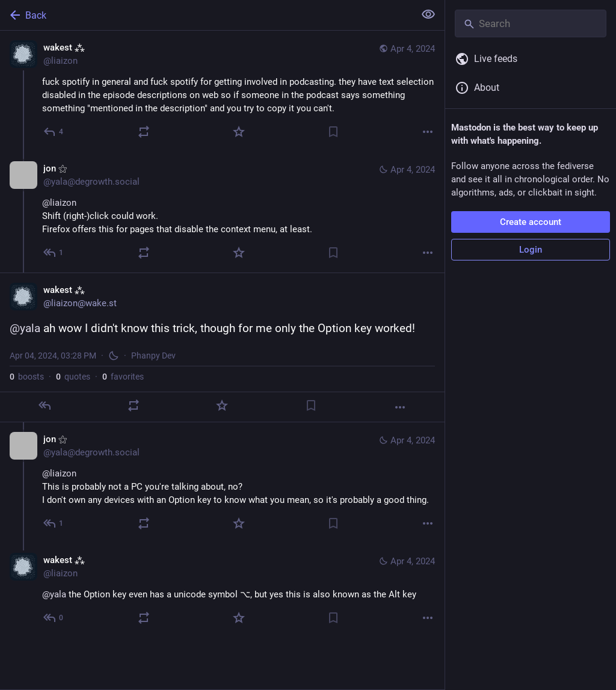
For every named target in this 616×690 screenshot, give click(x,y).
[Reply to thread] (54, 253)
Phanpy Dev (153, 356)
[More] (428, 132)
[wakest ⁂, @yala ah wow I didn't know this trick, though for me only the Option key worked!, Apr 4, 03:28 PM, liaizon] (222, 347)
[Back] (206, 15)
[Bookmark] (333, 132)
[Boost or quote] (144, 132)
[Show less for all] (428, 14)
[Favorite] (239, 132)
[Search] (531, 23)
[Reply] (54, 132)
